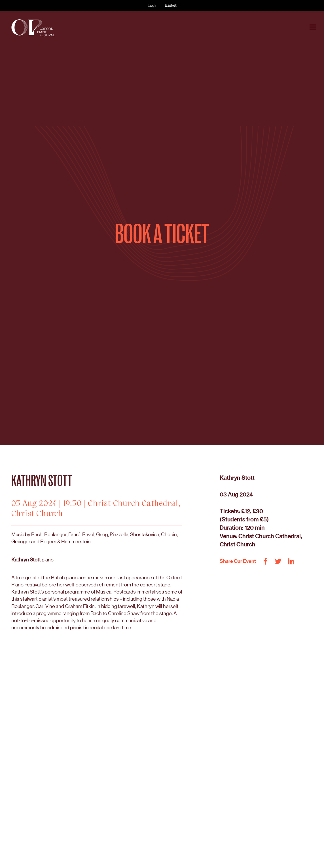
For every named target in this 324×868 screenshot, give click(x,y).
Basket (171, 5)
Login (153, 5)
